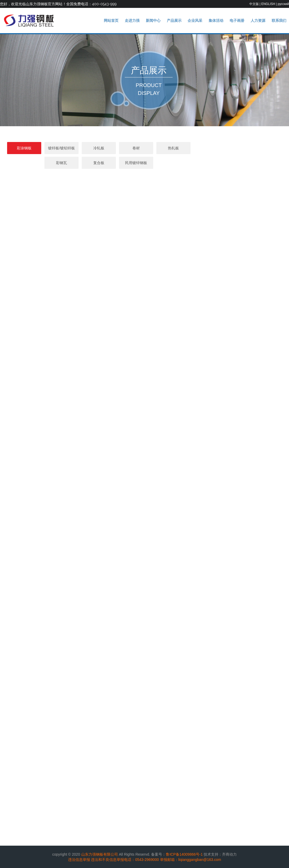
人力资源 (258, 21)
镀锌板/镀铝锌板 (70, 148)
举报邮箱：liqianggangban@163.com (191, 860)
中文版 (254, 4)
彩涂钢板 (33, 148)
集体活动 (216, 21)
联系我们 (279, 21)
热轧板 (182, 148)
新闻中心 (153, 21)
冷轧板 (107, 148)
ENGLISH (268, 4)
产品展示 (174, 21)
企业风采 (195, 21)
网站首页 (111, 21)
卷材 (145, 148)
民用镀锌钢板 (145, 163)
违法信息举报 (79, 860)
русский (283, 4)
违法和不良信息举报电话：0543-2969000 (125, 860)
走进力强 (132, 21)
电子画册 (237, 21)
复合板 (256, 148)
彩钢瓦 (219, 148)
